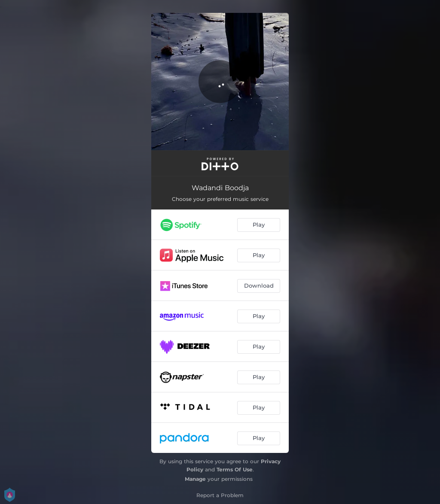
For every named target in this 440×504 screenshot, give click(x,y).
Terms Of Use (235, 469)
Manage (195, 479)
